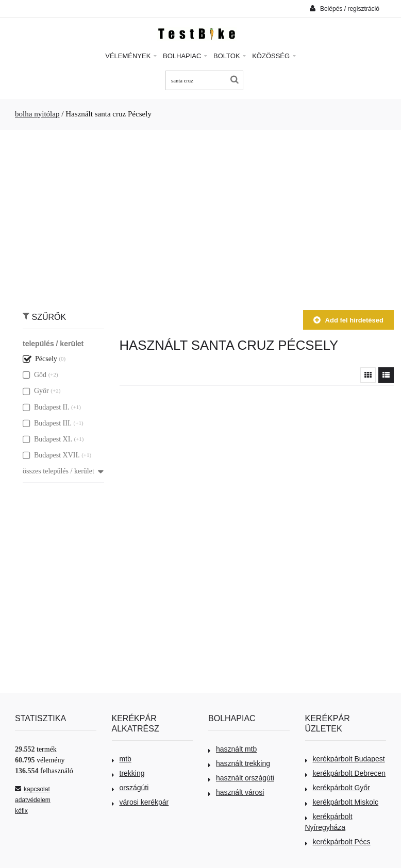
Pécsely (40, 359)
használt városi (236, 792)
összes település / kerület (63, 471)
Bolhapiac (185, 56)
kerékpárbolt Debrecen (346, 773)
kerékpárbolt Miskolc (342, 802)
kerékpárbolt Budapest (345, 759)
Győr (36, 391)
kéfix (21, 811)
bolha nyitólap (37, 114)
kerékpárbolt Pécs (338, 842)
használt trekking (239, 763)
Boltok (230, 56)
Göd (35, 375)
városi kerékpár (140, 802)
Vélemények (131, 56)
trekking (128, 773)
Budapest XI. (47, 439)
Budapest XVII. (51, 455)
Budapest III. (47, 423)
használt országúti (241, 778)
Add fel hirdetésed (348, 320)
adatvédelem (33, 800)
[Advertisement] (201, 215)
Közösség (274, 56)
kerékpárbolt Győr (338, 788)
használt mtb (232, 749)
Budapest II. (46, 407)
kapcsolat (32, 789)
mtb (122, 759)
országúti (130, 788)
